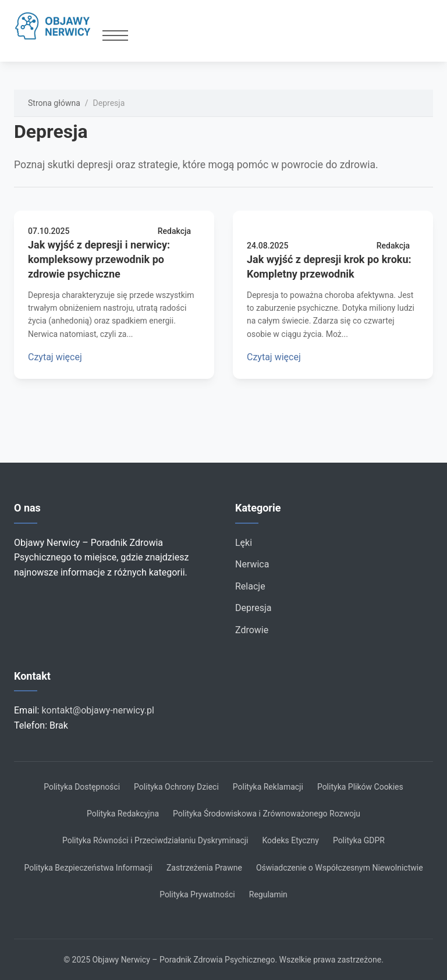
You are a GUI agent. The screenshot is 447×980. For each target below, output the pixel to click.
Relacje (250, 586)
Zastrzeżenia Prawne (204, 868)
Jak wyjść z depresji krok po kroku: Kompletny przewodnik (329, 267)
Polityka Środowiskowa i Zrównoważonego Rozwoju (267, 814)
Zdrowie (252, 630)
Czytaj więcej (55, 357)
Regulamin (268, 894)
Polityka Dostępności (82, 787)
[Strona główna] (58, 26)
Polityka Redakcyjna (123, 814)
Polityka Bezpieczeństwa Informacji (88, 868)
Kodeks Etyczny (290, 840)
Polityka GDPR (359, 840)
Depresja (253, 608)
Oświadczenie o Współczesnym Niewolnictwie (340, 868)
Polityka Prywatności (197, 894)
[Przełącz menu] (115, 35)
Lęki (244, 543)
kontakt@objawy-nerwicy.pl (97, 710)
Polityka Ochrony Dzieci (176, 787)
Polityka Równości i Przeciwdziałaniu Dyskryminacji (155, 840)
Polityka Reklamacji (268, 787)
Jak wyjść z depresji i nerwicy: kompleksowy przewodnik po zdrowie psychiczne (99, 259)
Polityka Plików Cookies (360, 787)
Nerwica (252, 564)
